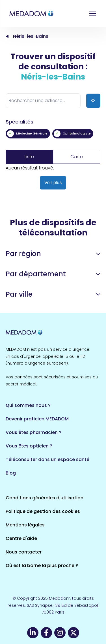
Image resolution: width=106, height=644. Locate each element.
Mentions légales (25, 525)
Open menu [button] (93, 14)
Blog (11, 473)
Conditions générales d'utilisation (45, 498)
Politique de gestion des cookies (43, 511)
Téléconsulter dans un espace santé (47, 459)
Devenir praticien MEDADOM (37, 419)
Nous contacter (24, 552)
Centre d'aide (21, 538)
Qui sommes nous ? (28, 405)
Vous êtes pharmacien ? (33, 432)
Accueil (7, 36)
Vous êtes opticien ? (29, 446)
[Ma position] (93, 101)
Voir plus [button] (53, 183)
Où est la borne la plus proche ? (42, 565)
